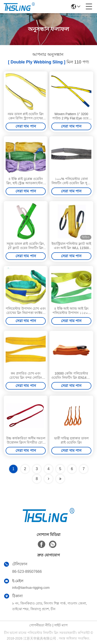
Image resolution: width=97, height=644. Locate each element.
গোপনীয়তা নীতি (40, 625)
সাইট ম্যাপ (61, 625)
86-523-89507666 (27, 572)
